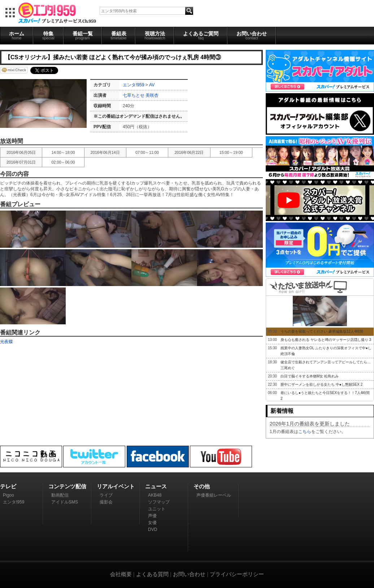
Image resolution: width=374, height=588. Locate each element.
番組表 (119, 35)
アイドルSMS (65, 502)
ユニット (157, 509)
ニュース (156, 486)
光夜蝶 (6, 342)
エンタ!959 (133, 85)
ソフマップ (159, 502)
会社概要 (121, 574)
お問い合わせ (252, 35)
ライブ (106, 495)
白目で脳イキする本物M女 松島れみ (310, 376)
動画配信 (60, 495)
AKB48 (155, 495)
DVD (153, 529)
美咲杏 (152, 95)
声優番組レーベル (214, 495)
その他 (202, 486)
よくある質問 (152, 574)
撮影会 (106, 502)
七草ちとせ (134, 95)
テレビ (8, 486)
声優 (152, 516)
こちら (305, 432)
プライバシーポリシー (237, 574)
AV (152, 85)
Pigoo (8, 495)
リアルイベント (116, 486)
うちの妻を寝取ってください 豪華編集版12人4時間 (322, 331)
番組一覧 (83, 35)
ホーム (17, 35)
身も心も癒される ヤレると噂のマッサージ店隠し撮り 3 (326, 340)
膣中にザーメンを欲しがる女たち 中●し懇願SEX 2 (321, 384)
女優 (152, 523)
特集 (48, 35)
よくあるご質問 (201, 35)
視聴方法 (155, 35)
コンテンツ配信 (67, 486)
